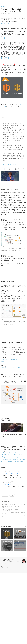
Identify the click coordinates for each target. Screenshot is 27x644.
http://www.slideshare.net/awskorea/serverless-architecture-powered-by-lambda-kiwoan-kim (13, 454)
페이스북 (10, 560)
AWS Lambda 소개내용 (10, 165)
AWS (5, 513)
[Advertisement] (13, 486)
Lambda (19, 104)
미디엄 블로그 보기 (6, 38)
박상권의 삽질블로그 (7, 599)
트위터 (17, 560)
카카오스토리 (14, 560)
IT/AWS (3, 7)
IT (2, 513)
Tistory (21, 615)
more (25, 565)
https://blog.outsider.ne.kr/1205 (10, 458)
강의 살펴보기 (5, 58)
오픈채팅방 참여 (6, 23)
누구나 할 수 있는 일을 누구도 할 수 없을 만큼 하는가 (10, 602)
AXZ (13, 615)
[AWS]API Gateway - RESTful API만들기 (11, 368)
